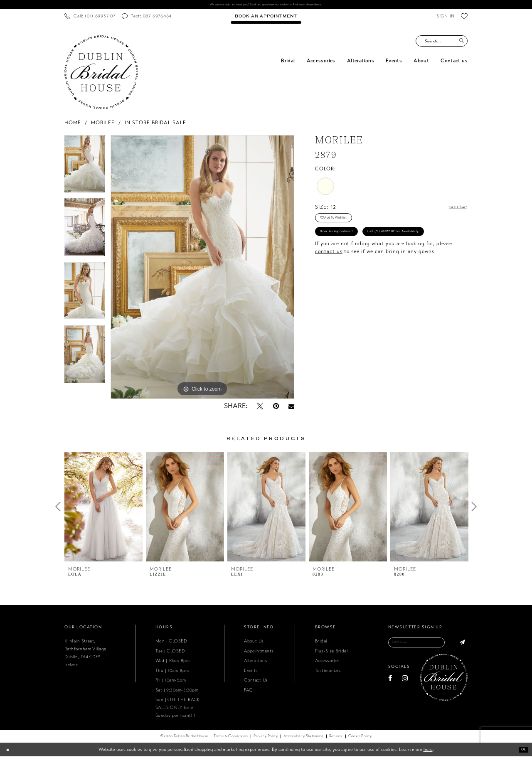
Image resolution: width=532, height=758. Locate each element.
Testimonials (328, 672)
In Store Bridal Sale (155, 124)
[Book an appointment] (266, 17)
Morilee (103, 124)
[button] (445, 18)
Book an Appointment (345, 242)
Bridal (321, 643)
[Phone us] (90, 18)
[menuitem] (90, 18)
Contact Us (256, 682)
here (428, 751)
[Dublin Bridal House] (101, 74)
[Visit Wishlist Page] (464, 17)
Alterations (256, 662)
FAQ (248, 691)
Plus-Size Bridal (331, 653)
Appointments (259, 653)
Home (73, 124)
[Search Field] (442, 43)
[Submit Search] (461, 43)
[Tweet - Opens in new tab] (260, 408)
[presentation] (103, 508)
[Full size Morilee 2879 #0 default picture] (202, 268)
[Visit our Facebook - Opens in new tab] (390, 684)
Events (251, 672)
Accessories (328, 662)
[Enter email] (428, 646)
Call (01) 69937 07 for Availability (358, 262)
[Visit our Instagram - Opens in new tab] (405, 684)
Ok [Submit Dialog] (522, 751)
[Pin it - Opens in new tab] (276, 408)
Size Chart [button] (453, 209)
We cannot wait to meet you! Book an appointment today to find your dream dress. (266, 5)
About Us (254, 643)
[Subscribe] (461, 646)
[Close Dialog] (9, 751)
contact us (329, 283)
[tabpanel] (85, 168)
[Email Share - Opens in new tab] (291, 408)
